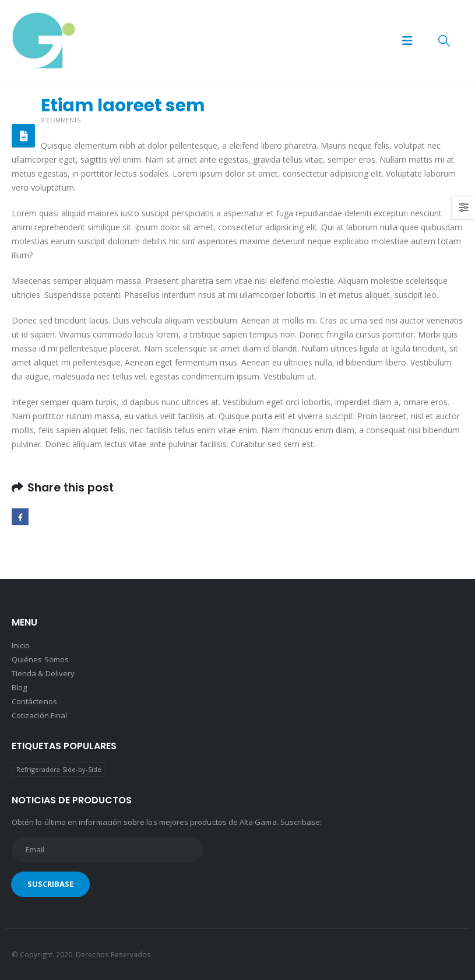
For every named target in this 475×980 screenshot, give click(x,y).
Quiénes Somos (40, 659)
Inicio (21, 645)
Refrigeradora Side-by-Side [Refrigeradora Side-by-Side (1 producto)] (59, 769)
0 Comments (61, 120)
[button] (407, 41)
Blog (19, 687)
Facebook (20, 517)
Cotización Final (39, 715)
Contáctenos (34, 701)
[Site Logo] (44, 41)
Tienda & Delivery (43, 673)
